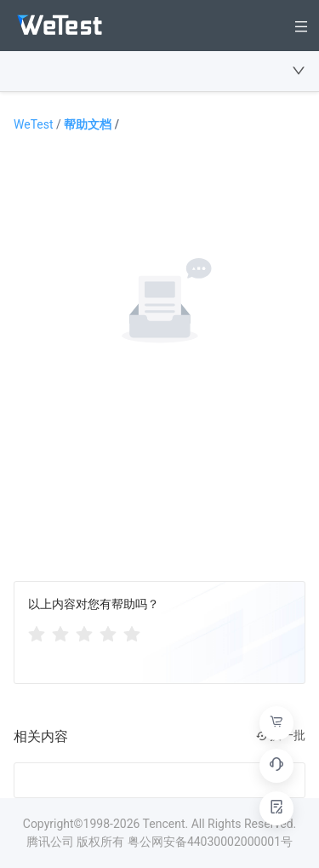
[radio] (37, 633)
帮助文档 (91, 124)
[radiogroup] (84, 633)
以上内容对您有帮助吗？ (94, 604)
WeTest (39, 124)
